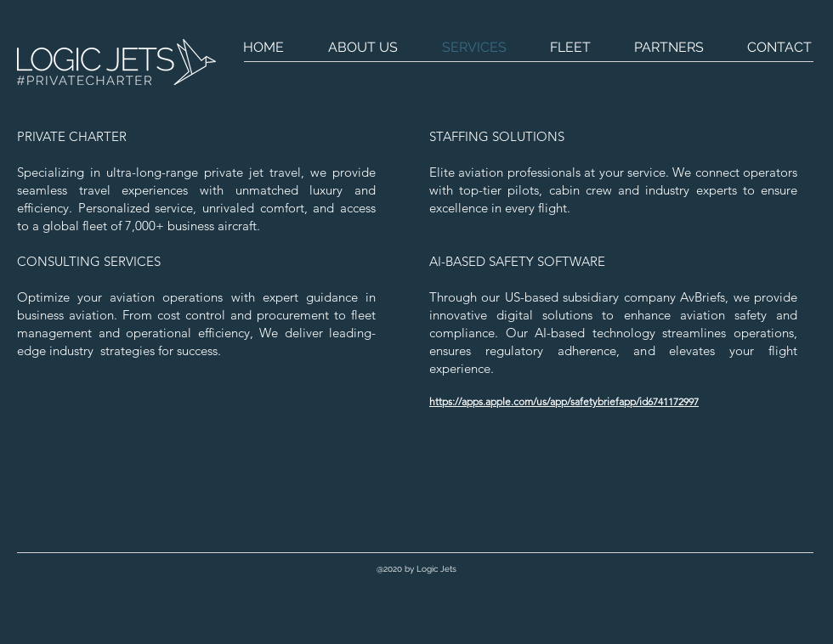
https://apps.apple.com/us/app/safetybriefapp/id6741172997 (564, 401)
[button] (416, 569)
